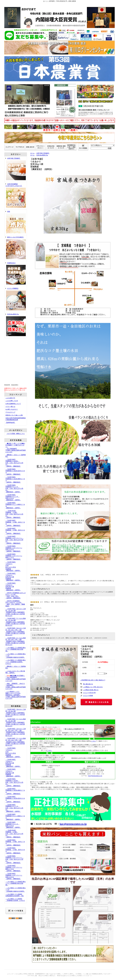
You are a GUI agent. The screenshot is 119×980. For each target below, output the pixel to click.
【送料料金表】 (10, 422)
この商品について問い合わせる (93, 687)
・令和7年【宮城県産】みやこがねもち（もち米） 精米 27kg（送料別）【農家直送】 (15, 603)
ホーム (32, 153)
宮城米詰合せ (16, 274)
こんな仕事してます (12, 401)
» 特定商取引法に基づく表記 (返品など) (93, 680)
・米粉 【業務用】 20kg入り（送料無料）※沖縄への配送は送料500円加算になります (16, 686)
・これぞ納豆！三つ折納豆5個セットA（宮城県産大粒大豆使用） (16, 649)
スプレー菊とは (10, 407)
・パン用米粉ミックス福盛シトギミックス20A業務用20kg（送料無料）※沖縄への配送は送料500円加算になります (16, 695)
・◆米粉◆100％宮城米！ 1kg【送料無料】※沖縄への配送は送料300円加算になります (16, 678)
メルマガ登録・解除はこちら (16, 434)
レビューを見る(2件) (89, 693)
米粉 (16, 222)
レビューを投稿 (88, 696)
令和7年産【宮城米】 (16, 169)
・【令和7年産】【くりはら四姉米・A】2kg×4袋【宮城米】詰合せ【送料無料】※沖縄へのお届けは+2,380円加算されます (16, 622)
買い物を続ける (88, 684)
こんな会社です (10, 398)
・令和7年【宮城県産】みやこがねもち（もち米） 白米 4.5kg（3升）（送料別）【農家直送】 (16, 595)
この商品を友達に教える (91, 690)
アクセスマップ (10, 412)
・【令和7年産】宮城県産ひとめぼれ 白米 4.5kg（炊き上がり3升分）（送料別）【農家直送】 (14, 463)
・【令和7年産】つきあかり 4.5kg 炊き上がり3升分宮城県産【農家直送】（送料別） (13, 566)
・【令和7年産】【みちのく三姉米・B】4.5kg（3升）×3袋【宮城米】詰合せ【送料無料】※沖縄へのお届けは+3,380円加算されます (16, 632)
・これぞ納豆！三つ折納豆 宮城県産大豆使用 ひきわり (15, 900)
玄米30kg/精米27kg (16, 325)
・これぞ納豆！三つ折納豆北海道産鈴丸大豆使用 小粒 (15, 895)
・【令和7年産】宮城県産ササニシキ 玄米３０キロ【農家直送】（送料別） (13, 497)
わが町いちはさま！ (12, 409)
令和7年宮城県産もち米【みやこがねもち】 (16, 196)
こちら (49, 750)
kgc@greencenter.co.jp (95, 776)
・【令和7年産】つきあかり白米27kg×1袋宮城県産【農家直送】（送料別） (13, 577)
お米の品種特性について (13, 404)
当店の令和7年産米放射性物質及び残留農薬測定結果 (16, 419)
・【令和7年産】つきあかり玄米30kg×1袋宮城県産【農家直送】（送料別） (13, 587)
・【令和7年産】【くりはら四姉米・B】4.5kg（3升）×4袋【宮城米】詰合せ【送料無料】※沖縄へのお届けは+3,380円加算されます (16, 641)
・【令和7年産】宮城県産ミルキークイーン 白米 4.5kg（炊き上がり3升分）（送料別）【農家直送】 (15, 540)
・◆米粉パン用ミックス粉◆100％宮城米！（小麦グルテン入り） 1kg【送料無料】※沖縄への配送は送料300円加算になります (16, 448)
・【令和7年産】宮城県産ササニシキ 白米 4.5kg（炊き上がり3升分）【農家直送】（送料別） (14, 489)
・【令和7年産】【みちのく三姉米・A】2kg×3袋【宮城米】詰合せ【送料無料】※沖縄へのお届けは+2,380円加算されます (16, 612)
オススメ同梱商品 (16, 299)
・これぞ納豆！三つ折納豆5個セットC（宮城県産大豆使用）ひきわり (16, 662)
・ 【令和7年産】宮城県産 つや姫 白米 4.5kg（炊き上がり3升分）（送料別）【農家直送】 (14, 514)
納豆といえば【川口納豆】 (16, 248)
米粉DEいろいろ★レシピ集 (14, 415)
